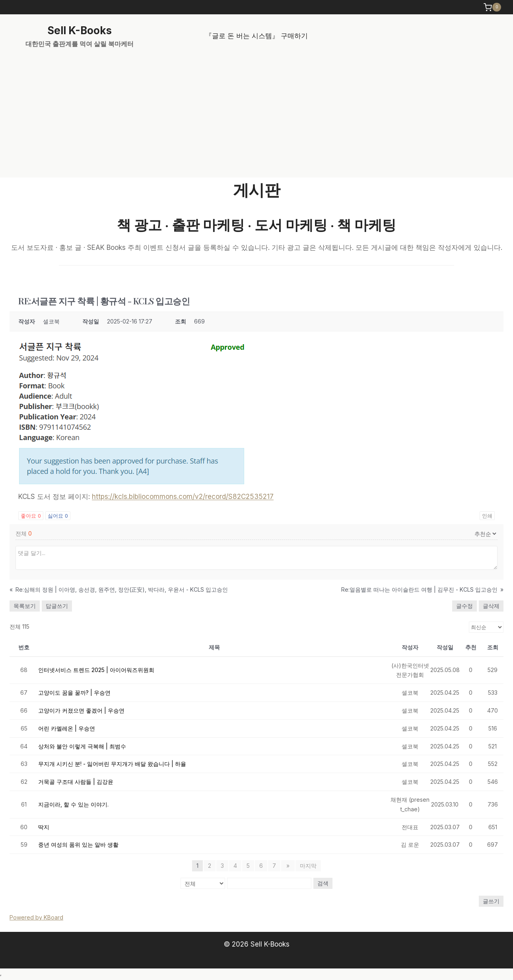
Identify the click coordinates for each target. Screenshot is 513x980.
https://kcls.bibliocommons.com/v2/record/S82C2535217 (183, 497)
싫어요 (58, 516)
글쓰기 (491, 901)
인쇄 (487, 516)
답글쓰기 (57, 606)
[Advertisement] (256, 118)
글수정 (464, 606)
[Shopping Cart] (493, 7)
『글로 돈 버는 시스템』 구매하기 (256, 36)
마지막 (307, 866)
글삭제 (491, 606)
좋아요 (31, 516)
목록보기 (25, 606)
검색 (323, 883)
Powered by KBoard (36, 917)
